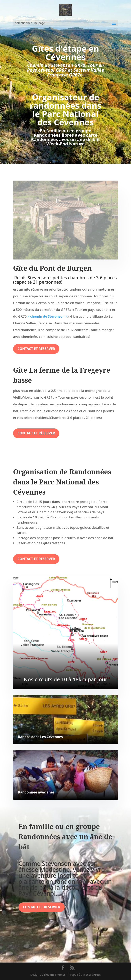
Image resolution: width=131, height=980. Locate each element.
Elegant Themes (55, 975)
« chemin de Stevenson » (47, 316)
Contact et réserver (36, 349)
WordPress (93, 975)
